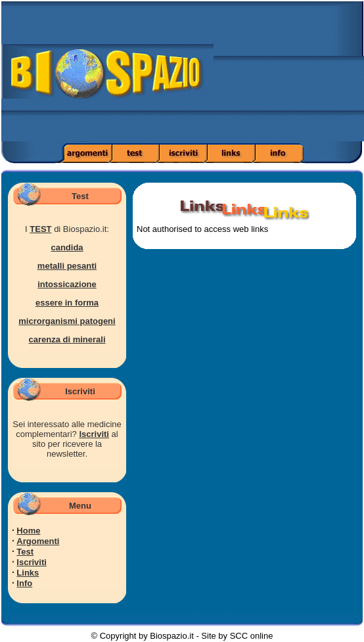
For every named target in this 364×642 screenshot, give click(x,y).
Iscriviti (94, 434)
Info (24, 583)
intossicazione (67, 284)
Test (25, 552)
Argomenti (38, 541)
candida (67, 247)
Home (28, 531)
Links (28, 573)
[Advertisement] (289, 76)
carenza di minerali (67, 339)
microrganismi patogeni (67, 321)
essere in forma (67, 303)
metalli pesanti (67, 266)
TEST (40, 229)
